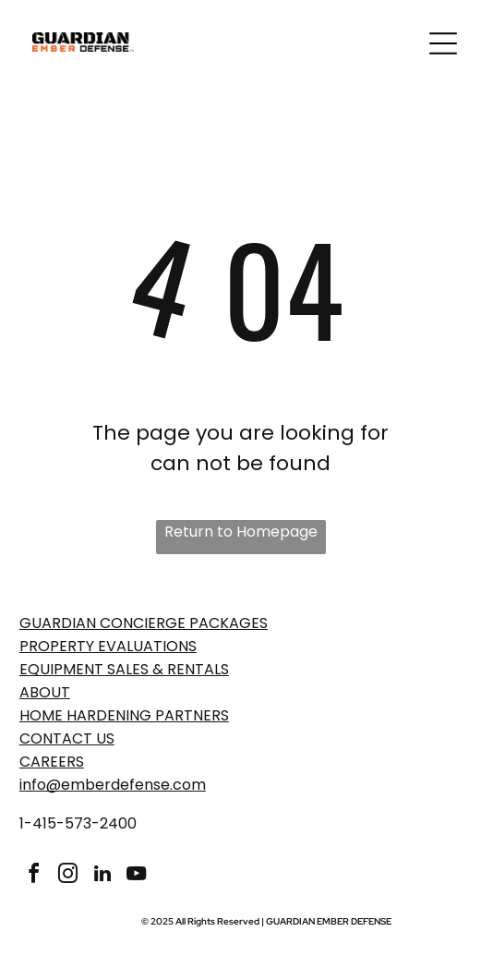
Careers (52, 762)
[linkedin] (102, 876)
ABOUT (45, 692)
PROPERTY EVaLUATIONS (108, 646)
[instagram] (68, 876)
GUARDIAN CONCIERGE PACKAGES (144, 623)
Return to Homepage (241, 532)
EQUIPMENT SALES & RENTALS (124, 669)
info (33, 785)
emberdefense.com (133, 785)
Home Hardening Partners (124, 715)
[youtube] (137, 876)
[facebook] (34, 876)
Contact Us (67, 738)
